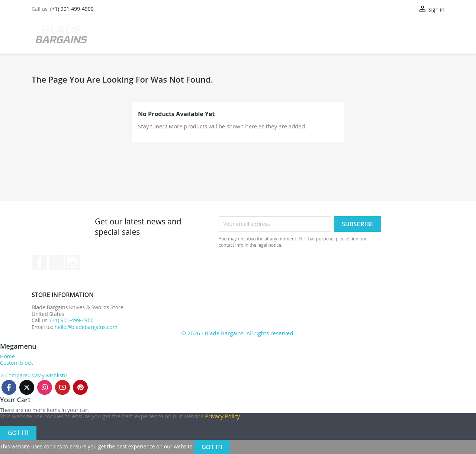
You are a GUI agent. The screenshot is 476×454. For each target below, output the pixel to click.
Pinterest (80, 387)
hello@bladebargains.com (86, 327)
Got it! (18, 433)
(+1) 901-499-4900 (72, 9)
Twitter (56, 263)
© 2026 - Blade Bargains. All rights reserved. (238, 333)
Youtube (62, 387)
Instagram (73, 263)
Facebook (40, 263)
